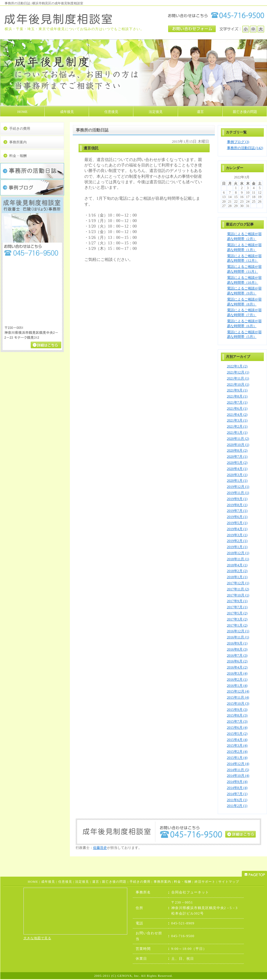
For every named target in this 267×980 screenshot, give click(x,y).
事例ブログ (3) (238, 142)
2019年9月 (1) (237, 499)
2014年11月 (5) (238, 770)
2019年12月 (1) (238, 487)
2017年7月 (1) (237, 607)
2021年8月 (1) (237, 396)
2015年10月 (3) (238, 704)
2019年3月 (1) (237, 535)
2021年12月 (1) (238, 372)
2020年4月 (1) (237, 469)
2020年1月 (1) (237, 481)
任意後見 (65, 882)
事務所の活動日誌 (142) (245, 148)
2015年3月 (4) (237, 745)
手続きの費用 (20, 129)
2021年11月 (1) (238, 378)
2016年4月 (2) (237, 667)
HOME (33, 882)
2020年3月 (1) (237, 475)
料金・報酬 (18, 156)
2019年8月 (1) (237, 505)
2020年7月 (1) (237, 457)
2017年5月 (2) (237, 613)
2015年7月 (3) (237, 721)
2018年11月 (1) (238, 559)
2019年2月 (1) (237, 541)
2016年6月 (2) (237, 661)
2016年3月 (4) (237, 673)
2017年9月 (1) (237, 601)
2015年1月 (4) (237, 758)
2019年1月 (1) (237, 547)
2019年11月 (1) (238, 493)
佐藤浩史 (100, 848)
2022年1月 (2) (237, 366)
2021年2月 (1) (237, 426)
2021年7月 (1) (237, 402)
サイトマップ (229, 882)
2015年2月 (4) (237, 752)
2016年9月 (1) (237, 643)
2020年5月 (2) (237, 463)
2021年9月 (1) (237, 390)
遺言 (96, 882)
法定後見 (82, 882)
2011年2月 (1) (237, 806)
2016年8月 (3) (237, 649)
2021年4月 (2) (237, 415)
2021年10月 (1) (238, 384)
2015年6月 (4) (237, 728)
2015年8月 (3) (237, 715)
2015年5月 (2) (237, 734)
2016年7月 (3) (237, 655)
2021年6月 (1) (237, 409)
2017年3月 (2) (237, 619)
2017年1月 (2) (237, 625)
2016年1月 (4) (237, 686)
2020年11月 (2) (238, 439)
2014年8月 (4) (237, 788)
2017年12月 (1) (238, 583)
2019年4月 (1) (237, 529)
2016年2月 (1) (237, 679)
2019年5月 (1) (237, 523)
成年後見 (48, 882)
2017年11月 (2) (238, 589)
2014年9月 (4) (237, 782)
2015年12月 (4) (238, 691)
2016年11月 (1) (238, 637)
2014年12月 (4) (238, 764)
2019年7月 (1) (237, 511)
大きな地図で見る (37, 938)
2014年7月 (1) (237, 794)
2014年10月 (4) (238, 776)
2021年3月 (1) (237, 420)
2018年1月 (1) (237, 577)
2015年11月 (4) (238, 697)
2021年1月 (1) (237, 433)
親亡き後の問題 (114, 882)
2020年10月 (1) (238, 445)
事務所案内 (18, 142)
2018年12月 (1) (238, 553)
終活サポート (205, 882)
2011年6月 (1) (237, 800)
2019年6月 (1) (237, 517)
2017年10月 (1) (238, 595)
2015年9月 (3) (237, 710)
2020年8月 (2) (237, 450)
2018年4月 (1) (237, 565)
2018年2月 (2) (237, 571)
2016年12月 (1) (238, 631)
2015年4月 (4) (237, 740)
